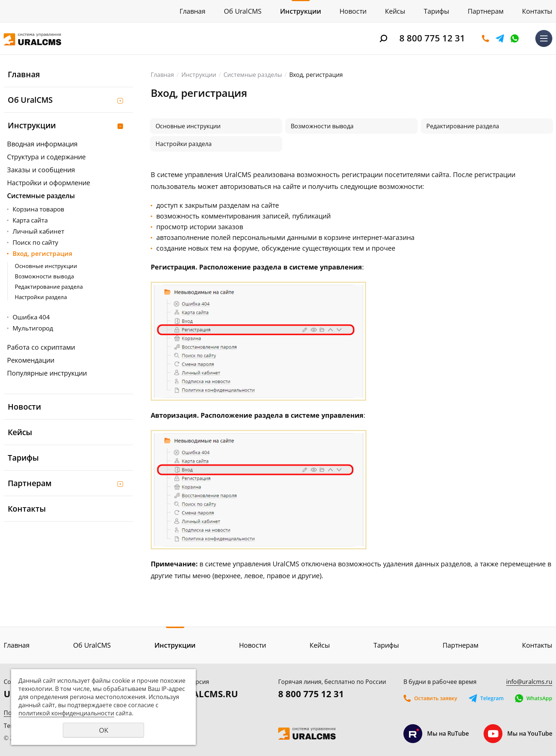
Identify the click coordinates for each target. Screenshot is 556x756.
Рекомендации (31, 360)
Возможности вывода (44, 276)
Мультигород (33, 328)
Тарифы (436, 11)
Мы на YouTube (518, 734)
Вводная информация (42, 144)
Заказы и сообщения (41, 170)
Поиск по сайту (35, 242)
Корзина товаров (38, 209)
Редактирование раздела (49, 287)
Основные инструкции (46, 266)
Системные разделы (41, 196)
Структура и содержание (46, 157)
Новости (353, 11)
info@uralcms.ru (529, 682)
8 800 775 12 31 (432, 38)
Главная (192, 11)
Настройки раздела (41, 297)
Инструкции (301, 11)
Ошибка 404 (31, 317)
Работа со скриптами (41, 347)
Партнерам (486, 11)
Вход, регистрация (42, 253)
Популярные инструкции (47, 373)
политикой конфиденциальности (66, 713)
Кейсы (395, 11)
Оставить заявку (485, 38)
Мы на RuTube (436, 734)
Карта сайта (30, 220)
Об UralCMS (243, 11)
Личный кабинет (38, 231)
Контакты (537, 11)
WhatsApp (515, 38)
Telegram (500, 38)
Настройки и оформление (49, 183)
